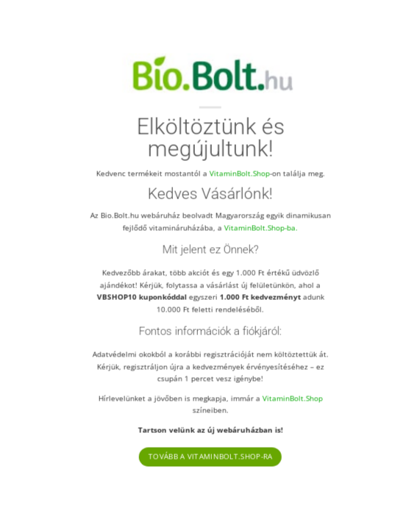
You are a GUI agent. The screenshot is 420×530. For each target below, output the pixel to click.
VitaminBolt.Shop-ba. (261, 227)
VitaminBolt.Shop (239, 173)
